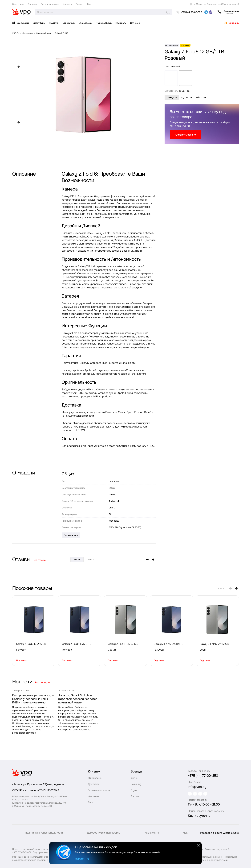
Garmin (135, 796)
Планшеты (121, 23)
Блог (90, 4)
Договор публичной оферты (104, 836)
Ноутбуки (54, 23)
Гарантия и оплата (50, 4)
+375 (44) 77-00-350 (203, 776)
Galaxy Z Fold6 (61, 33)
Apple (134, 778)
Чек (185, 836)
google (90, 560)
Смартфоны (39, 23)
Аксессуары (86, 23)
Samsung (136, 784)
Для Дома (135, 23)
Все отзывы (40, 560)
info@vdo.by (197, 787)
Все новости (42, 683)
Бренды (80, 4)
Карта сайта (152, 836)
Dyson (134, 790)
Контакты (67, 4)
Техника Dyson (104, 23)
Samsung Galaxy (44, 33)
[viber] (211, 12)
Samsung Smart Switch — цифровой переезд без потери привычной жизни (79, 699)
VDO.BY (16, 33)
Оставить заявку (186, 135)
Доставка (32, 4)
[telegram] (206, 12)
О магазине (18, 4)
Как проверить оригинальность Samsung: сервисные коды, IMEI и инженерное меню (33, 699)
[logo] (21, 12)
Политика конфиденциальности (44, 836)
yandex (77, 560)
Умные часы (69, 23)
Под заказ (21, 660)
